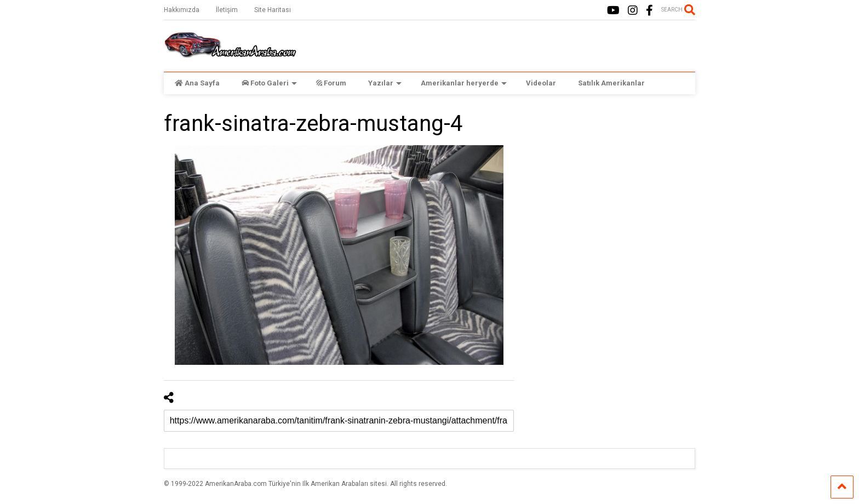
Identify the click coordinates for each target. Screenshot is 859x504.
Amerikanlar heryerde (464, 83)
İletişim (227, 10)
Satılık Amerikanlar (611, 83)
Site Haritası (273, 10)
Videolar (541, 83)
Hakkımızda (182, 10)
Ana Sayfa (197, 83)
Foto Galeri (269, 83)
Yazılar (385, 83)
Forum (331, 83)
